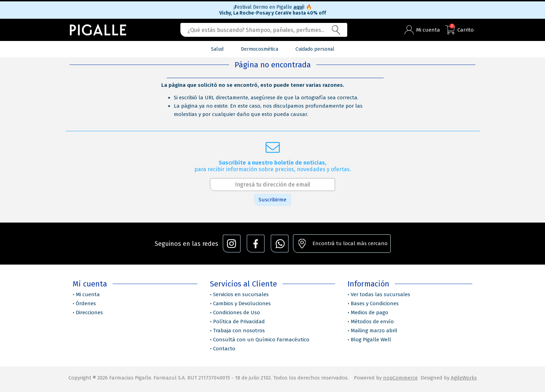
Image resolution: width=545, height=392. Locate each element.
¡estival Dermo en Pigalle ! (273, 7)
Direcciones (89, 312)
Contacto (224, 349)
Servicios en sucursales (241, 294)
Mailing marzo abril (374, 331)
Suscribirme (272, 200)
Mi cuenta (88, 294)
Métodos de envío (372, 322)
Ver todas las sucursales (380, 294)
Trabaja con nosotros (239, 331)
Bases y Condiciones (375, 303)
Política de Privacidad (239, 322)
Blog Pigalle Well (371, 340)
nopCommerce (400, 378)
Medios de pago (369, 312)
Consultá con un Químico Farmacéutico (261, 340)
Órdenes (86, 303)
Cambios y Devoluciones (242, 303)
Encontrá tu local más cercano (350, 243)
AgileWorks (464, 378)
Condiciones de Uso (237, 312)
